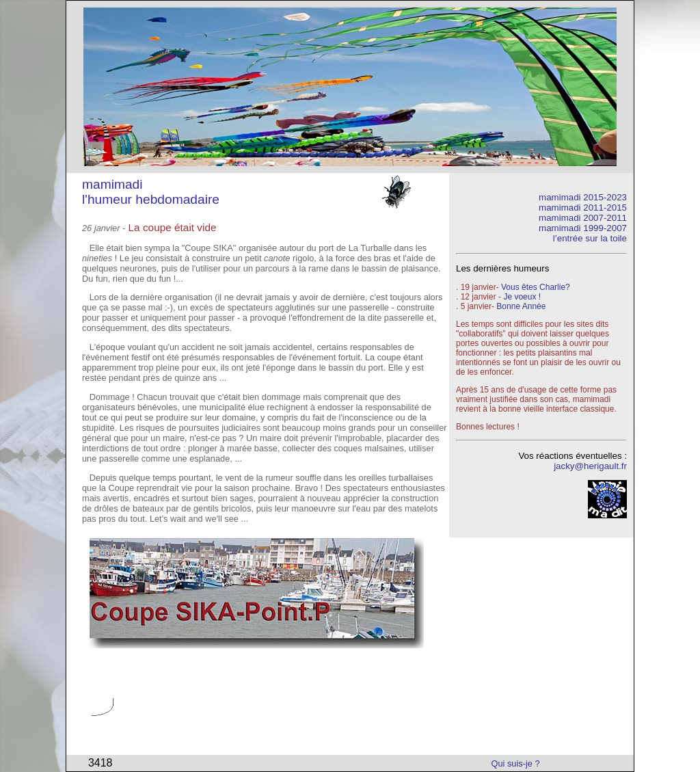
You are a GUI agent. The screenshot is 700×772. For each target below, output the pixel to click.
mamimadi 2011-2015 (583, 208)
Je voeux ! (522, 297)
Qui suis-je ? (516, 763)
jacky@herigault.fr (590, 466)
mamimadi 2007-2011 (583, 218)
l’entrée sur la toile (590, 238)
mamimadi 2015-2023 (583, 197)
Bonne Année (521, 306)
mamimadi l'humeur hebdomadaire (151, 192)
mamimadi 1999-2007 (583, 228)
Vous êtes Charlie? (536, 287)
